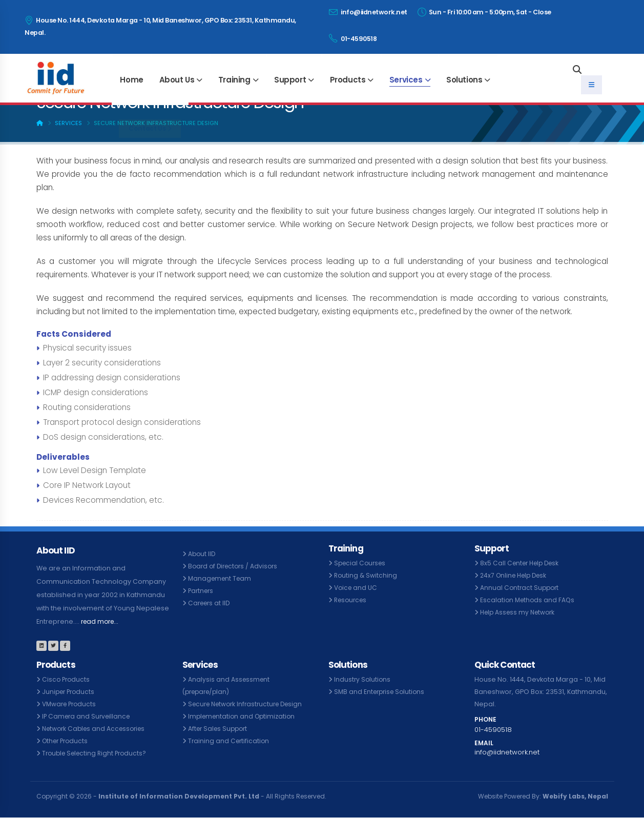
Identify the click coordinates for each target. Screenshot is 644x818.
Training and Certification (230, 741)
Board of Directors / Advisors (235, 566)
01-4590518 (353, 38)
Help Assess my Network (520, 612)
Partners (202, 591)
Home (131, 80)
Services (406, 80)
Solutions (464, 80)
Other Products (67, 741)
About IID (202, 554)
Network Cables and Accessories (97, 729)
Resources (352, 600)
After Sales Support (220, 729)
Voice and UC (357, 588)
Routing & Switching (366, 575)
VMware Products (71, 704)
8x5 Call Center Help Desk (522, 563)
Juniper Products (70, 692)
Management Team (221, 578)
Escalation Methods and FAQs (529, 600)
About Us (177, 80)
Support (290, 80)
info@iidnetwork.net (368, 12)
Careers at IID (211, 603)
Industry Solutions (363, 679)
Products (348, 80)
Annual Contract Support (521, 588)
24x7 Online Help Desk (516, 575)
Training (234, 80)
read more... (101, 621)
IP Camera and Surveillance (88, 716)
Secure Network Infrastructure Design (250, 704)
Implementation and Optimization (244, 716)
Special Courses (361, 563)
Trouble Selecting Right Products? (97, 753)
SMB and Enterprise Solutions (382, 692)
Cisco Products (67, 679)
